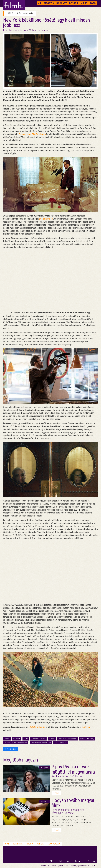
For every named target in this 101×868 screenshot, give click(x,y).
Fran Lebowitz (60, 743)
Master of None (39, 134)
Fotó (93, 3)
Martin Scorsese (38, 739)
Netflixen (86, 727)
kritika (7, 739)
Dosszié (74, 3)
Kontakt (41, 844)
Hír (40, 3)
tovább (56, 793)
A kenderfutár (25, 134)
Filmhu (42, 861)
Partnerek (18, 844)
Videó (84, 3)
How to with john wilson (41, 743)
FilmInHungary (64, 861)
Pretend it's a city (87, 739)
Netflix (52, 739)
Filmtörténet (79, 861)
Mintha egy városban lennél (16, 743)
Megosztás (11, 749)
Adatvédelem (54, 844)
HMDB (51, 861)
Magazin (49, 3)
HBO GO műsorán (37, 727)
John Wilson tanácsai (67, 739)
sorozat (17, 739)
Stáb (7, 844)
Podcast (62, 3)
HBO (26, 739)
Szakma (92, 861)
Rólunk (30, 844)
